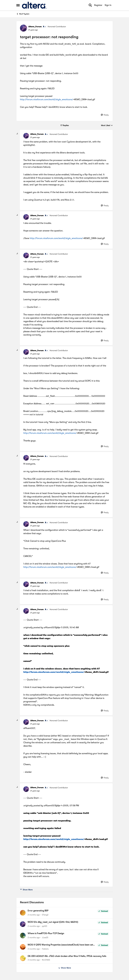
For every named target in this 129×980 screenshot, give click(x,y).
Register (98, 5)
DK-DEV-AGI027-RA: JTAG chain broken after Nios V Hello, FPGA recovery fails (67, 956)
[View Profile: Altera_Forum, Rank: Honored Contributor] (23, 28)
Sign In (108, 5)
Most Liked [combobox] (107, 126)
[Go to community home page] (34, 5)
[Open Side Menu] (18, 5)
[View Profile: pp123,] (23, 924)
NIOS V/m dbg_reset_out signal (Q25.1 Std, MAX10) (53, 922)
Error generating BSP (38, 911)
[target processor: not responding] (35, 137)
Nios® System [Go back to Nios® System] (23, 14)
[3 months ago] (34, 949)
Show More (26, 889)
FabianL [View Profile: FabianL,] (45, 949)
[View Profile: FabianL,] (23, 947)
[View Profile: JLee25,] (23, 936)
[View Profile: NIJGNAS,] (23, 958)
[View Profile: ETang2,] (23, 913)
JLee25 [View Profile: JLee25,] (45, 937)
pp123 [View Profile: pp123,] (45, 926)
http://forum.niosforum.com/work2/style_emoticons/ (47, 100)
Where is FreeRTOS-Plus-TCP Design (46, 933)
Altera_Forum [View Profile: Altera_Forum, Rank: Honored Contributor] (35, 27)
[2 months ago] (34, 915)
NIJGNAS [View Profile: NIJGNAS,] (46, 960)
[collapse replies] (17, 134)
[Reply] (105, 115)
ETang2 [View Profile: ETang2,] (45, 915)
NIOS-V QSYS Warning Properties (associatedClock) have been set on (60, 945)
